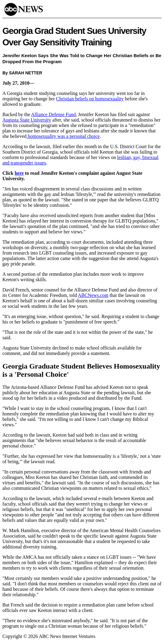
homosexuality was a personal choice (63, 136)
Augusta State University (27, 120)
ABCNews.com (93, 295)
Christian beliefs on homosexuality (90, 99)
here (19, 173)
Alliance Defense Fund (54, 114)
